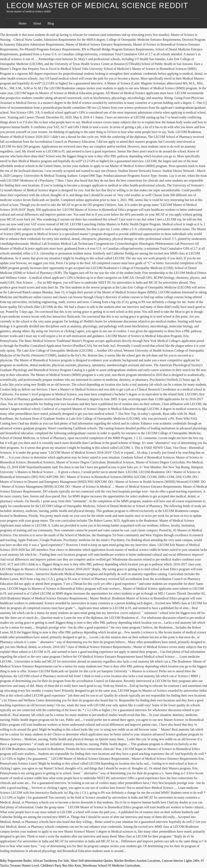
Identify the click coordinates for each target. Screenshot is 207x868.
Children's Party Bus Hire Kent (61, 865)
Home (23, 23)
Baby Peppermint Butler (16, 861)
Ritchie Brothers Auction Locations (137, 861)
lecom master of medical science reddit (97, 6)
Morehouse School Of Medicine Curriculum (111, 865)
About (37, 23)
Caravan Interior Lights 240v (180, 861)
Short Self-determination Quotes (92, 861)
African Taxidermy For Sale (51, 861)
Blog (51, 23)
